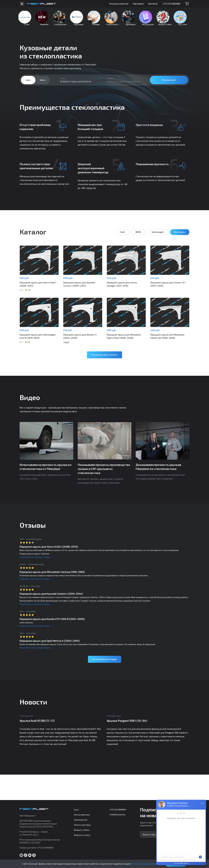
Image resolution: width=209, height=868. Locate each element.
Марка (63, 83)
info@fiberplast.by (117, 815)
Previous (10, 442)
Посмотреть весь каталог (105, 356)
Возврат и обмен (82, 830)
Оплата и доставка (82, 825)
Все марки (180, 236)
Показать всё (169, 84)
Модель (110, 83)
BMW (138, 236)
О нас (76, 810)
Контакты (153, 4)
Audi (123, 236)
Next (199, 442)
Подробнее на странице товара (35, 558)
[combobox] (76, 85)
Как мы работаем (82, 815)
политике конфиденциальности (146, 864)
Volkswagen (158, 236)
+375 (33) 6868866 (171, 4)
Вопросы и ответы (82, 835)
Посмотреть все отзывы (105, 660)
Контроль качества (119, 4)
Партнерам (138, 4)
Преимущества (81, 820)
